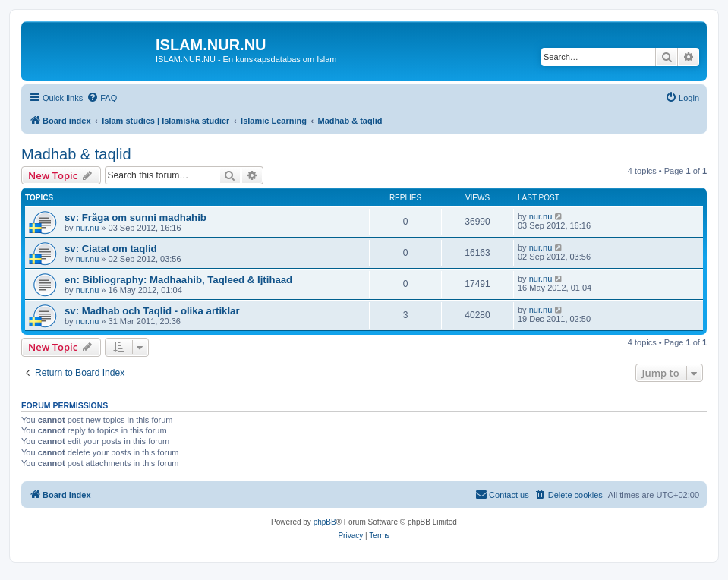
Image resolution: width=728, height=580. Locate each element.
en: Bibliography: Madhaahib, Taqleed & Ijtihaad (178, 280)
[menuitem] (102, 98)
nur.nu (88, 228)
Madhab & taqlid (76, 154)
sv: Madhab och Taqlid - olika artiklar (152, 311)
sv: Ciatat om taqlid (111, 249)
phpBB (325, 522)
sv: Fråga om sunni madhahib (136, 217)
